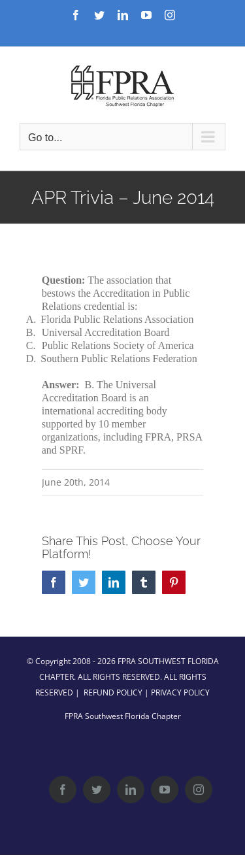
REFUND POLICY (113, 693)
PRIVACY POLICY (180, 693)
